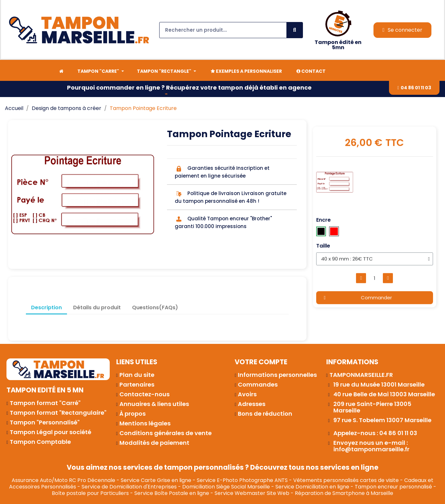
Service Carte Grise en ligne (156, 480)
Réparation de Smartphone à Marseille (344, 493)
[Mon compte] (402, 30)
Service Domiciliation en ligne (312, 487)
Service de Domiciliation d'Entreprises (129, 487)
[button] (414, 88)
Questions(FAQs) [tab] (155, 307)
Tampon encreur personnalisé (393, 487)
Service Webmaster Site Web (252, 493)
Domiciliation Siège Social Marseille (226, 487)
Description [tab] (46, 307)
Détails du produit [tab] (97, 307)
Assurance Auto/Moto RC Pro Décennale (63, 480)
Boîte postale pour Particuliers (90, 493)
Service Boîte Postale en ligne (172, 493)
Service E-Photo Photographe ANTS (242, 480)
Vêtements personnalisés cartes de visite (346, 480)
